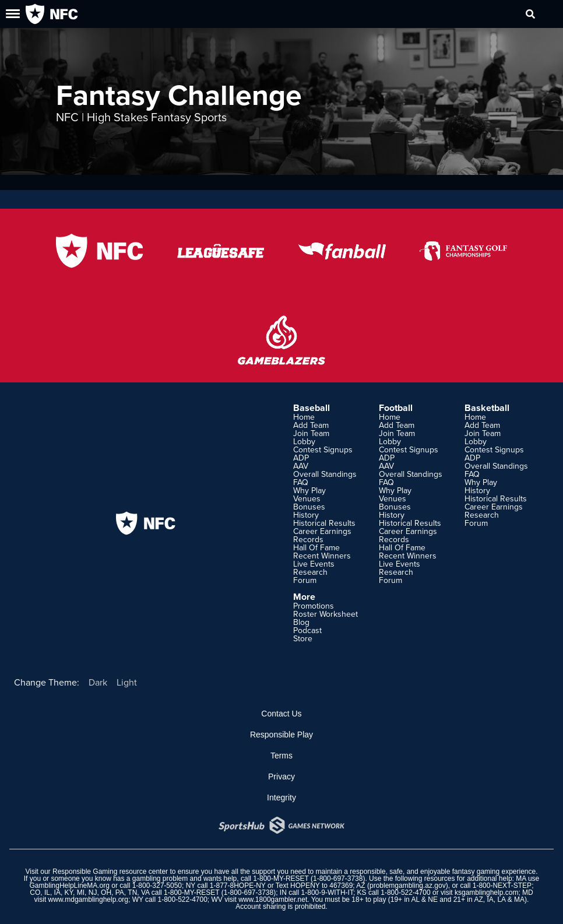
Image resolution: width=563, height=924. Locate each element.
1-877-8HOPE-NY (238, 886)
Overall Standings (325, 474)
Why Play (309, 490)
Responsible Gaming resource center (110, 872)
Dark (98, 682)
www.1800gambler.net (273, 900)
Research (310, 572)
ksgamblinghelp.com (486, 893)
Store (303, 638)
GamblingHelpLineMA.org (70, 886)
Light (127, 682)
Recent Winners (322, 556)
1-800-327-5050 (157, 886)
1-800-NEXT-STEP (502, 886)
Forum (305, 580)
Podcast (307, 630)
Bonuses (309, 507)
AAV (301, 466)
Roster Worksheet (326, 614)
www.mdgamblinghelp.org (88, 900)
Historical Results (324, 523)
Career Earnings (322, 531)
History (306, 515)
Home (304, 417)
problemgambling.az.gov (408, 886)
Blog (301, 622)
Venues (307, 498)
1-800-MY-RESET (281, 879)
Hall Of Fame (316, 547)
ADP (301, 458)
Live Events (314, 564)
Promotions (314, 606)
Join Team (311, 433)
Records (308, 539)
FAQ (301, 482)
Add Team (311, 425)
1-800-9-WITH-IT (327, 893)
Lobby (304, 441)
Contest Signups (323, 449)
